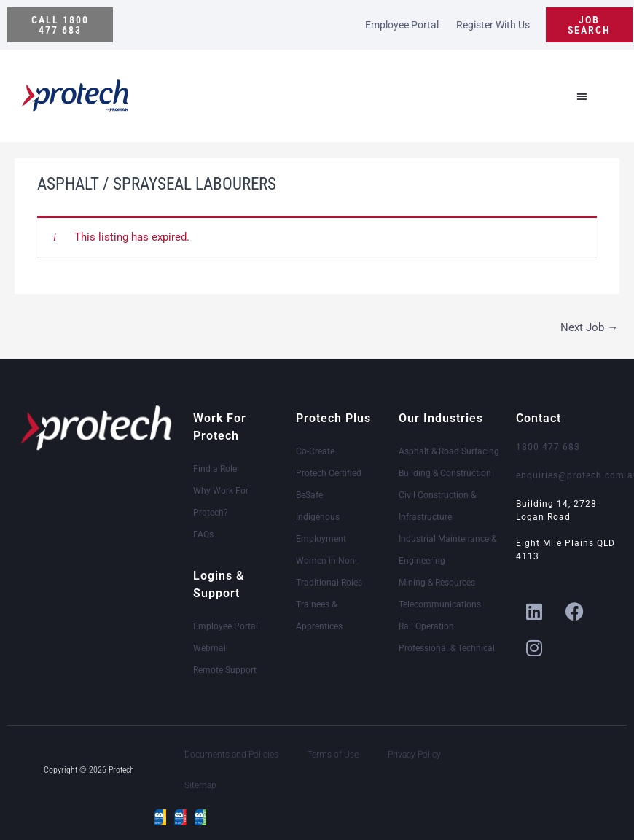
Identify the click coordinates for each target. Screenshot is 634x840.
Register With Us (493, 25)
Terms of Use (333, 755)
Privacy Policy (414, 755)
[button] (60, 25)
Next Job (589, 327)
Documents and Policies (231, 755)
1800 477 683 (548, 447)
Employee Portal (402, 25)
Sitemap (200, 785)
